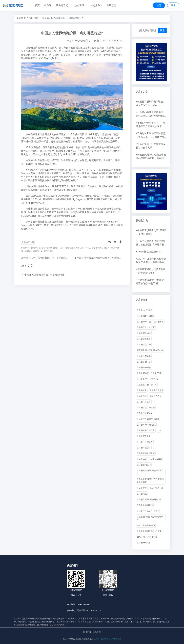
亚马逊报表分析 (156, 488)
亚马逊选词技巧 (144, 465)
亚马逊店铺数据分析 (146, 453)
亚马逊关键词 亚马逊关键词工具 (150, 472)
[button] (63, 5)
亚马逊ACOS (142, 373)
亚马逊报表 (142, 488)
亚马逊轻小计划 (150, 537)
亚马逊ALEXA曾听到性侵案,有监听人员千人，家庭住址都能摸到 (151, 137)
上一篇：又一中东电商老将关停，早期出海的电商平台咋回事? (53, 258)
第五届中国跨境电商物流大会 (150, 350)
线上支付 (159, 531)
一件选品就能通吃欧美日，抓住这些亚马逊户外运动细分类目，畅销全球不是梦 (151, 116)
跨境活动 (111, 5)
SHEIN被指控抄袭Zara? (149, 252)
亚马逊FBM (156, 373)
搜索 (162, 30)
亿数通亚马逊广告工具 (147, 385)
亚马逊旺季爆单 (144, 356)
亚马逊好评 (142, 379)
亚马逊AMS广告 (144, 322)
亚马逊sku (141, 459)
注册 (159, 5)
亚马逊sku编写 (155, 459)
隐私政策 (97, 632)
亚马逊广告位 (155, 396)
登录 (173, 5)
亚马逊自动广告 (144, 362)
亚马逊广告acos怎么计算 (148, 419)
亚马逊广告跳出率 (145, 442)
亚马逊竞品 (142, 494)
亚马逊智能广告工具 (146, 430)
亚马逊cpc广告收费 (145, 316)
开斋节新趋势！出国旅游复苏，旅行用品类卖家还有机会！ (151, 245)
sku (159, 430)
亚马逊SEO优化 (144, 436)
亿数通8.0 (154, 379)
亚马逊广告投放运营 (146, 327)
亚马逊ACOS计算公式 (146, 425)
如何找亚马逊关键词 (146, 525)
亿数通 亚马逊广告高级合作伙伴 (150, 518)
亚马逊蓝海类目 (144, 339)
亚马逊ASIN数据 (144, 367)
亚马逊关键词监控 (145, 505)
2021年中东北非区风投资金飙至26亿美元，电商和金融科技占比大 (151, 262)
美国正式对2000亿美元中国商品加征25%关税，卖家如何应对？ (151, 158)
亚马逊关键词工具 (145, 531)
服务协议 (87, 632)
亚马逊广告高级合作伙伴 (148, 511)
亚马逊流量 (142, 390)
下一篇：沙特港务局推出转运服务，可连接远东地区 (101, 258)
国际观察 (34, 18)
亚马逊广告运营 (156, 390)
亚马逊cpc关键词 (144, 310)
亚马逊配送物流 (144, 333)
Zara (139, 537)
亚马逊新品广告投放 (146, 408)
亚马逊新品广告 (144, 345)
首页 (37, 5)
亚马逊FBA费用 (144, 543)
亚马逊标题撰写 (144, 448)
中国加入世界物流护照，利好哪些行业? (45, 275)
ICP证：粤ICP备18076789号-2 (107, 639)
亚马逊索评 (142, 396)
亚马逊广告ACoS (144, 413)
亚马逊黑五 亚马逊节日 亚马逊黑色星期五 (150, 481)
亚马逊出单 (159, 322)
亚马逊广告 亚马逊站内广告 (149, 500)
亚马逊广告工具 (144, 402)
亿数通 (48, 5)
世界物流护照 (28, 242)
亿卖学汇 (21, 18)
